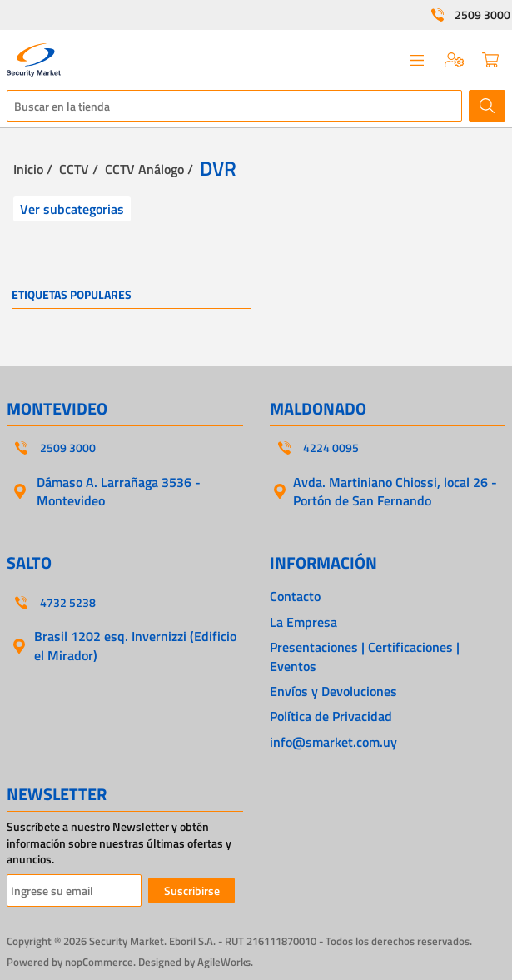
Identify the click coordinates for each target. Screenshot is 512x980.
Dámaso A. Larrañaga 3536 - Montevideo (119, 491)
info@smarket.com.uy (333, 742)
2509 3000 (482, 15)
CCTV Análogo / (149, 169)
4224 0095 (331, 448)
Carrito (490, 60)
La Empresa (303, 622)
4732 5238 (68, 603)
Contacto (295, 596)
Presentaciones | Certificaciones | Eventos (365, 657)
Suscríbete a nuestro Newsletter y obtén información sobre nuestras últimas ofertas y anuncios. (119, 843)
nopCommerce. (100, 962)
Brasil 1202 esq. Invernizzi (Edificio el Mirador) (135, 645)
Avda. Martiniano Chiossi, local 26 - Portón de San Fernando (395, 491)
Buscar (487, 106)
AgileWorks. (225, 962)
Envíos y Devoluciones (333, 691)
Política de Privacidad (331, 716)
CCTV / (79, 169)
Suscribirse (192, 890)
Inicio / (33, 169)
